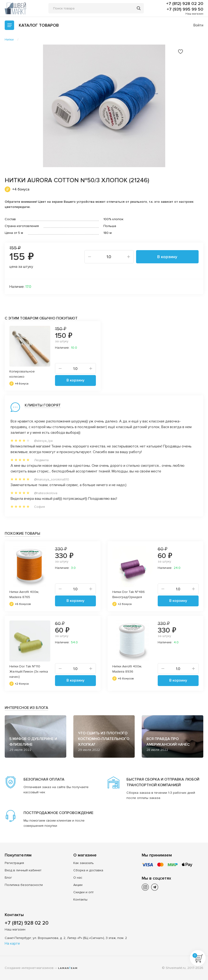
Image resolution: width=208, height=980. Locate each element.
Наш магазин (194, 14)
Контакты (80, 899)
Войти (198, 25)
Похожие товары (22, 533)
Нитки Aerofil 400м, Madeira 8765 (24, 594)
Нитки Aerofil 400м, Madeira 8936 (127, 669)
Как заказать (84, 863)
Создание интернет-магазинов (29, 968)
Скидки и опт (83, 892)
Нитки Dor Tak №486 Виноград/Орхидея (129, 594)
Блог (8, 878)
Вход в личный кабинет (23, 870)
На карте (12, 943)
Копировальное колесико (22, 374)
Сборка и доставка (88, 870)
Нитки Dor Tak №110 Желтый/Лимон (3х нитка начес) (29, 672)
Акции (78, 885)
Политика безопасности (24, 885)
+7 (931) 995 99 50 (185, 9)
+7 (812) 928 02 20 (185, 4)
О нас (78, 878)
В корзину (167, 257)
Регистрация (14, 863)
